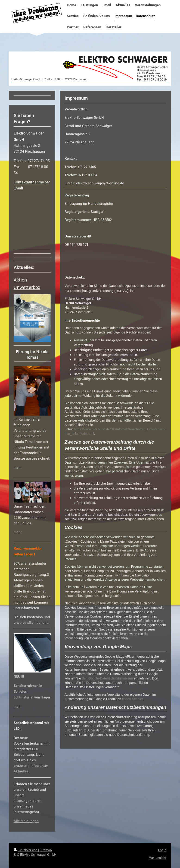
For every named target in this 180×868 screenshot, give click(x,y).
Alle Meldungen (26, 821)
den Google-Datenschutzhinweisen (107, 678)
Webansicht (158, 858)
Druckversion (26, 850)
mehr (18, 467)
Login (162, 850)
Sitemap (46, 850)
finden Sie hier (132, 699)
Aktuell (19, 771)
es (27, 771)
